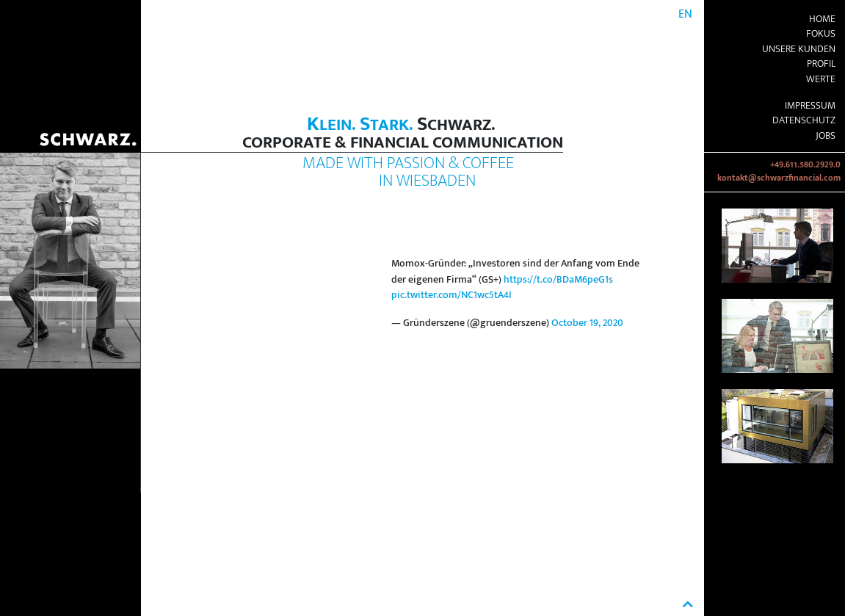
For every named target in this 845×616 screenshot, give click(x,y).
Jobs (826, 136)
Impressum (810, 106)
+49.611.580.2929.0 (805, 165)
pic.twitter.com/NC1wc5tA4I (451, 295)
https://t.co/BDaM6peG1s (558, 280)
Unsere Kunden (799, 49)
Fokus (821, 34)
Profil (821, 64)
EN (685, 14)
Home (822, 19)
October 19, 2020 (587, 323)
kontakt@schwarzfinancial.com (779, 178)
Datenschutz (804, 120)
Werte (821, 79)
